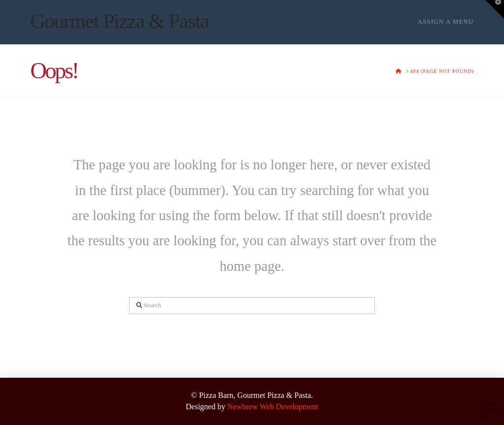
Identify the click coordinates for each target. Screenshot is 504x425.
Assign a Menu (445, 21)
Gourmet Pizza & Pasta (119, 21)
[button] (495, 9)
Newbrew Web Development (273, 407)
